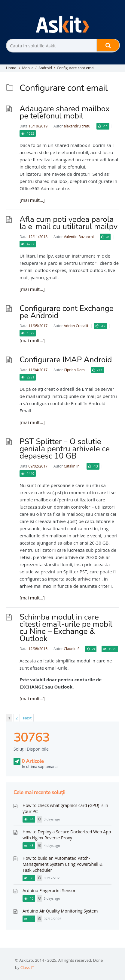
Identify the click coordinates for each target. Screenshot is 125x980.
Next (27, 718)
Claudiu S (72, 649)
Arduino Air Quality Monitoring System (60, 911)
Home (11, 68)
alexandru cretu (77, 126)
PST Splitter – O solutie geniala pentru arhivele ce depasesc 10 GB (65, 449)
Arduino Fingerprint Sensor (49, 890)
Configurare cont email (76, 68)
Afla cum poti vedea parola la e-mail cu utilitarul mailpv (69, 223)
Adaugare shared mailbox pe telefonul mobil (65, 112)
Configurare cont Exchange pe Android (67, 312)
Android (45, 68)
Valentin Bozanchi (79, 237)
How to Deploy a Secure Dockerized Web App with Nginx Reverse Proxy (67, 835)
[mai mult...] (32, 200)
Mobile (28, 68)
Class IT (27, 967)
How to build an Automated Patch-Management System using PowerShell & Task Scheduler (62, 864)
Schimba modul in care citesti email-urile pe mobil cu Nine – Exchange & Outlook (66, 628)
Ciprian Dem (74, 370)
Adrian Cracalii (76, 326)
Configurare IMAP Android (66, 360)
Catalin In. (72, 466)
